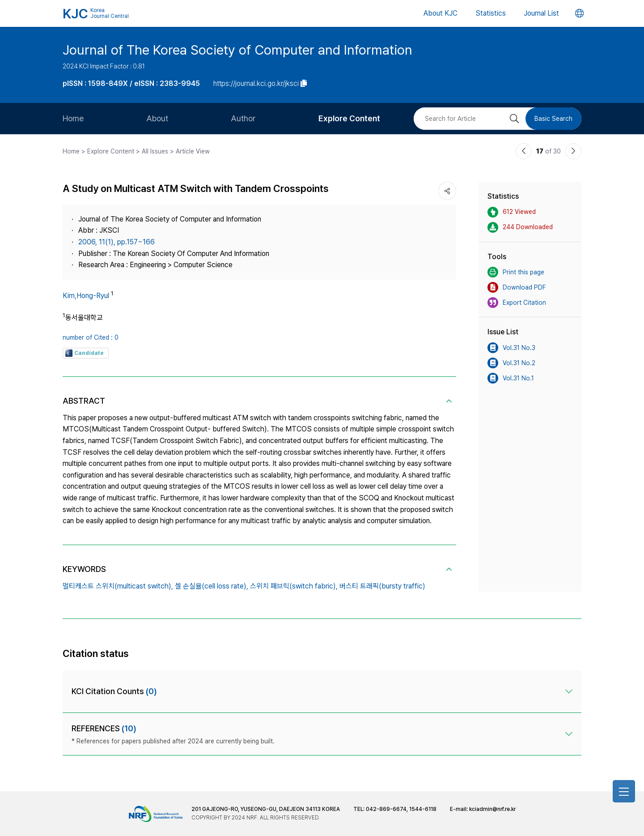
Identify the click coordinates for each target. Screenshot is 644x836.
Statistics (491, 13)
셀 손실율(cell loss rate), (212, 586)
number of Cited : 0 (91, 337)
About (157, 118)
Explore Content (349, 118)
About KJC (441, 13)
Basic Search (553, 119)
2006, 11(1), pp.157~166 (117, 242)
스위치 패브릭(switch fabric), (294, 586)
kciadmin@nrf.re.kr (492, 809)
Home (73, 118)
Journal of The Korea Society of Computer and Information (237, 50)
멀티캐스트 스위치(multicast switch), (118, 586)
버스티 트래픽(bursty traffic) (382, 586)
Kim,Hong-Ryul (86, 296)
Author (243, 118)
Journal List (541, 13)
